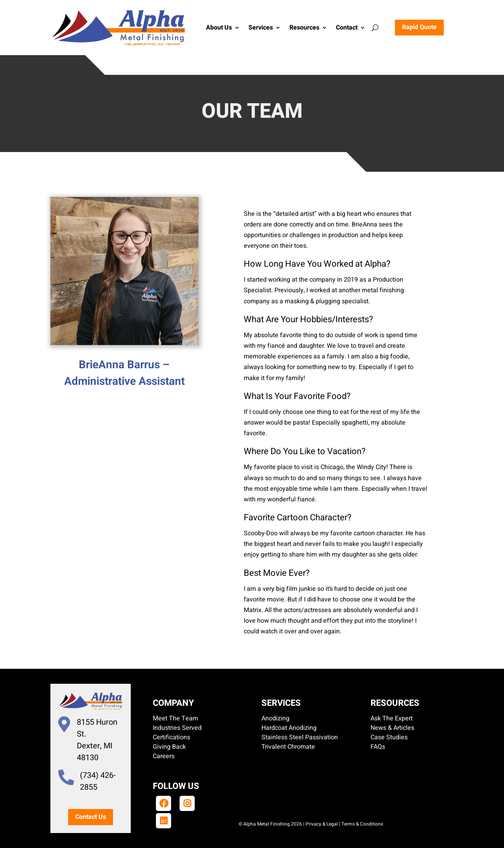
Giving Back (169, 747)
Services (261, 28)
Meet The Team (175, 718)
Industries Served (177, 728)
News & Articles (392, 728)
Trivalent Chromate (288, 747)
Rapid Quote (419, 27)
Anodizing (275, 718)
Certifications (171, 737)
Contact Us (91, 817)
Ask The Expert (392, 718)
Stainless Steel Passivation (300, 737)
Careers (164, 756)
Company (173, 703)
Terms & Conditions (362, 824)
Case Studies (389, 737)
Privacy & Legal (322, 824)
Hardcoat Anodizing (289, 728)
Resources (304, 28)
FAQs (378, 747)
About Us (219, 28)
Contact (347, 28)
